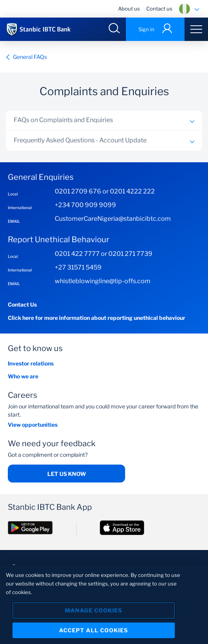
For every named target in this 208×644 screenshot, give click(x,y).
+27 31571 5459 (78, 267)
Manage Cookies (93, 611)
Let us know (67, 474)
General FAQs (26, 57)
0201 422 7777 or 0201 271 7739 (104, 254)
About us (129, 9)
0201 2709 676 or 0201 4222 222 (105, 191)
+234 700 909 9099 (85, 205)
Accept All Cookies (93, 631)
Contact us (159, 9)
